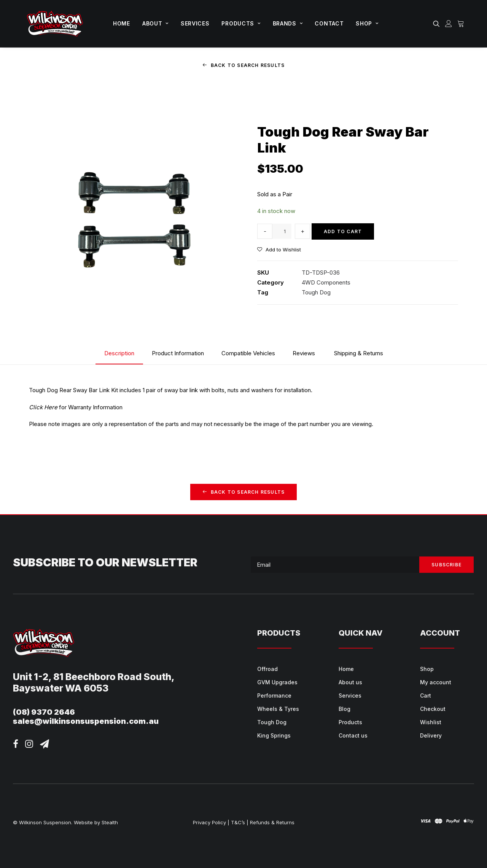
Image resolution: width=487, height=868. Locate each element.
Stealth (110, 822)
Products (241, 23)
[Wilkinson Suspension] (55, 24)
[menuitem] (122, 24)
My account (436, 682)
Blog (345, 709)
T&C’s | (240, 822)
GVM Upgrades (277, 682)
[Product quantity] (282, 231)
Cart (426, 696)
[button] (438, 24)
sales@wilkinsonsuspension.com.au (86, 721)
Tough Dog (316, 292)
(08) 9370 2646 (44, 712)
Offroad (267, 669)
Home (122, 23)
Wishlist (431, 722)
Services (195, 23)
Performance (274, 696)
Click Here (43, 407)
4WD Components (326, 282)
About (155, 23)
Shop (367, 23)
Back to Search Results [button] (244, 65)
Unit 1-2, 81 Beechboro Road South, (94, 677)
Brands (288, 23)
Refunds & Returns (272, 822)
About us (350, 682)
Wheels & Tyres (278, 709)
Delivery (431, 735)
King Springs (274, 735)
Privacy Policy (209, 822)
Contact (329, 23)
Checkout (433, 709)
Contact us (353, 735)
